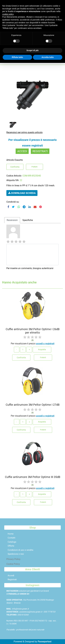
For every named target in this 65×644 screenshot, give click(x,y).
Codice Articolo (14, 176)
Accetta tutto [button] (48, 57)
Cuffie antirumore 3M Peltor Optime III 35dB (33, 478)
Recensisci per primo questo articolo (24, 132)
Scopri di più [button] (33, 50)
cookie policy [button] (8, 14)
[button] (22, 193)
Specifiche (28, 220)
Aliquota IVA (12, 180)
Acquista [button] (42, 350)
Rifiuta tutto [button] (17, 57)
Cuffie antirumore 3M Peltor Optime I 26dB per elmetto (33, 332)
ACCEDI (22, 151)
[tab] (12, 220)
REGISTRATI (40, 151)
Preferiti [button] (34, 167)
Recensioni (12, 220)
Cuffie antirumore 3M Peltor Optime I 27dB (33, 406)
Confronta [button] (15, 167)
